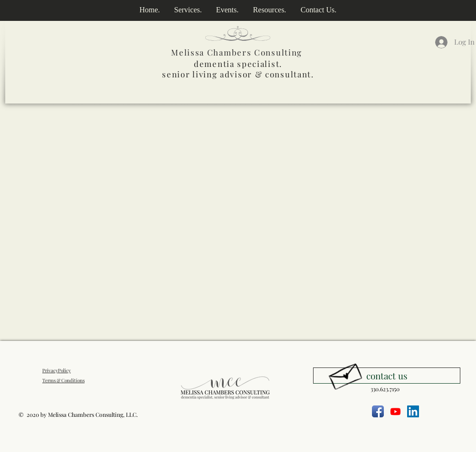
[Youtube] (395, 411)
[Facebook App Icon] (378, 411)
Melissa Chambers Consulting (237, 52)
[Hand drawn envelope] (345, 374)
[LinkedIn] (413, 411)
